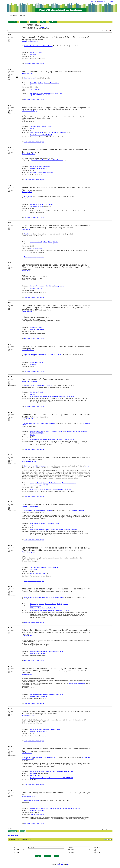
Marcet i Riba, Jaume (28, 350)
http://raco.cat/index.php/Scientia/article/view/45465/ (46, 93)
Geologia (33, 52)
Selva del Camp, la (36, 485)
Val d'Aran (39, 288)
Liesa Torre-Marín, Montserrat (57, 132)
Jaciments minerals (36, 242)
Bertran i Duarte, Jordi (28, 796)
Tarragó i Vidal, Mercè (37, 815)
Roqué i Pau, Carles (28, 74)
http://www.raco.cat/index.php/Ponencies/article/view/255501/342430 (52, 778)
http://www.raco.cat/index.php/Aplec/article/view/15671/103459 (50, 610)
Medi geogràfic (35, 523)
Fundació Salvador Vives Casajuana (42, 172)
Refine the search (42, 27)
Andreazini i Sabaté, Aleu (29, 462)
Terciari (65, 809)
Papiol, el (33, 364)
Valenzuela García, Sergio (29, 111)
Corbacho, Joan (35, 775)
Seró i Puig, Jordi (27, 192)
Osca (37, 329)
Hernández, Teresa (36, 248)
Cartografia (51, 523)
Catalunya (44, 653)
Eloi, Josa (33, 608)
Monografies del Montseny (32, 801)
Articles (87, 466)
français (106, 1)
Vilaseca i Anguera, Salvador (30, 41)
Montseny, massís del (37, 811)
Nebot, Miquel (26, 230)
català (111, 1)
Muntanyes (46, 166)
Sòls (47, 809)
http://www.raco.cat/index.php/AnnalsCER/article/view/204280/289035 (52, 439)
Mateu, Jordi (41, 608)
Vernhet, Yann (26, 271)
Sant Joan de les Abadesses (51, 244)
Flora (45, 242)
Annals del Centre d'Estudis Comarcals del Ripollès (39, 386)
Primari (39, 52)
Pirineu (33, 168)
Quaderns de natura (78, 511)
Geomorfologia (55, 83)
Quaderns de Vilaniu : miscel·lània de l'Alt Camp (38, 511)
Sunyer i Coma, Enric (28, 419)
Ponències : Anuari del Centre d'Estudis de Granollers (40, 757)
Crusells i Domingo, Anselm (30, 506)
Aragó (38, 653)
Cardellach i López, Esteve (39, 574)
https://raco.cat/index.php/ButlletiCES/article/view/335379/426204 (51, 489)
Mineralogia (34, 604)
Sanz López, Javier (27, 636)
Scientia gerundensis (30, 78)
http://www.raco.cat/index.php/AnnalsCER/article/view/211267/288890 (52, 397)
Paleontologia (34, 362)
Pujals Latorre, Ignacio (28, 552)
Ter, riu (45, 168)
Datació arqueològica (37, 433)
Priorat (32, 128)
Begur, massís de (35, 85)
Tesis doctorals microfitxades (77, 683)
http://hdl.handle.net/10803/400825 (41, 135)
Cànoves (33, 773)
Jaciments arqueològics (80, 431)
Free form (109, 840)
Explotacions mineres (69, 483)
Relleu (78, 809)
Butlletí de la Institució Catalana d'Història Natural (38, 46)
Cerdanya (39, 168)
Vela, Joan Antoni (27, 753)
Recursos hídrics (50, 604)
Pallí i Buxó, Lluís (35, 89)
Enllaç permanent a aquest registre (34, 64)
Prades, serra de (36, 606)
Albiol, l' (46, 485)
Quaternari (72, 809)
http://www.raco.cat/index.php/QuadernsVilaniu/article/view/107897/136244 (54, 530)
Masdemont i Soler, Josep (29, 381)
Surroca (33, 244)
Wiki (68, 864)
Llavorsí (43, 329)
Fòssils (46, 204)
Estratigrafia (68, 431)
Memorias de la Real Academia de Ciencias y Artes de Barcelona (43, 354)
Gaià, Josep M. (51, 608)
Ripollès (33, 394)
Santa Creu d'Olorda (37, 206)
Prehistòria (33, 83)
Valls (32, 525)
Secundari (58, 809)
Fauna (51, 204)
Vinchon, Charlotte (27, 312)
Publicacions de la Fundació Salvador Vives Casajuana (47, 160)
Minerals (64, 286)
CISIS (58, 864)
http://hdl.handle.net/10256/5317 (40, 95)
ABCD (62, 864)
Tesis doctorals (35, 126)
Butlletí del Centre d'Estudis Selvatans (35, 466)
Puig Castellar (28, 196)
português (94, 1)
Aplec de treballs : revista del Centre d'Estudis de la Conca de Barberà (44, 598)
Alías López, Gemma (37, 132)
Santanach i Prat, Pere (28, 154)
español (100, 1)
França (33, 288)
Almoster (33, 54)
